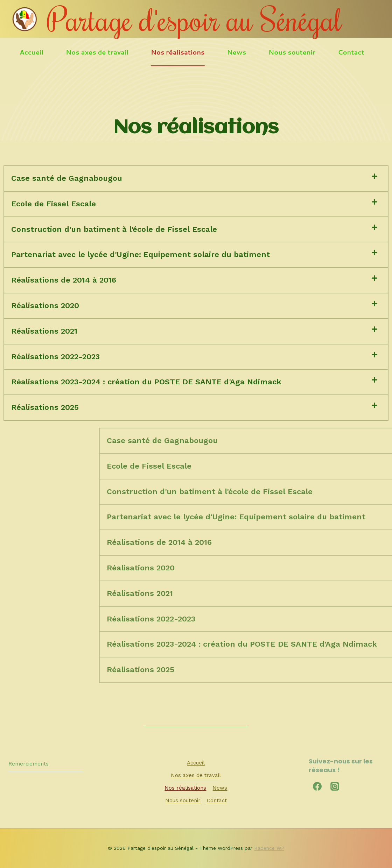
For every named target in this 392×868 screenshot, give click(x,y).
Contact (351, 52)
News (237, 52)
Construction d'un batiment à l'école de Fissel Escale (114, 229)
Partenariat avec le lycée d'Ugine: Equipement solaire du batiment (141, 254)
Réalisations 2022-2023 (55, 357)
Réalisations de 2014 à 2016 (64, 280)
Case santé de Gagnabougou (67, 178)
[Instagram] (335, 786)
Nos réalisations (178, 52)
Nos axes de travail (97, 52)
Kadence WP (269, 848)
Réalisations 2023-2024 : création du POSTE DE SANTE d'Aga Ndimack (146, 382)
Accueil (31, 52)
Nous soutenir (292, 52)
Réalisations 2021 (44, 331)
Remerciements (29, 764)
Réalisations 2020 (45, 305)
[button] (196, 179)
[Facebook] (317, 786)
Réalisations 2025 (45, 407)
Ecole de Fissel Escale (54, 204)
